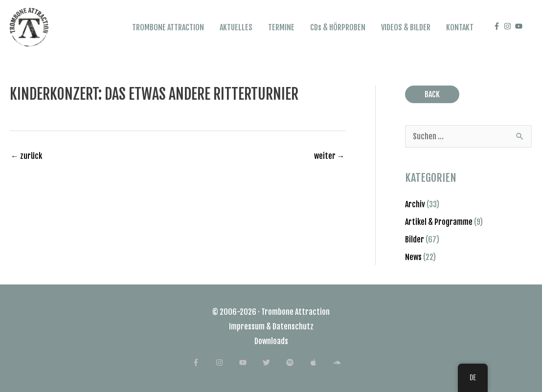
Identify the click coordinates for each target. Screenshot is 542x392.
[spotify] (297, 362)
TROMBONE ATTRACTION (168, 27)
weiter (329, 156)
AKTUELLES (236, 27)
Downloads (271, 341)
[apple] (321, 362)
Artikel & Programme (439, 222)
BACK (432, 94)
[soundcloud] (342, 362)
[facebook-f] (498, 26)
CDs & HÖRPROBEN (338, 27)
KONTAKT (460, 27)
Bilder (415, 240)
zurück (26, 156)
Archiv (415, 204)
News (413, 257)
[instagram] (509, 26)
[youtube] (520, 26)
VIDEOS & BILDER (406, 27)
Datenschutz (293, 327)
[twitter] (274, 362)
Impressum (247, 327)
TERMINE (281, 27)
